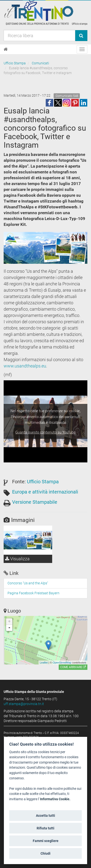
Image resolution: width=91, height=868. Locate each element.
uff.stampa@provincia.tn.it (24, 704)
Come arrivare (73, 667)
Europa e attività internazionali (45, 492)
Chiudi (45, 853)
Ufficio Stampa (15, 63)
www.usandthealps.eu (25, 366)
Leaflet (44, 663)
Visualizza (17, 559)
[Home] (6, 49)
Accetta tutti (45, 816)
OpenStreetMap (62, 663)
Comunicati (40, 63)
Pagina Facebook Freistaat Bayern (33, 593)
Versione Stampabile (35, 502)
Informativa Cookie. (55, 799)
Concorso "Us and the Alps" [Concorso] (28, 583)
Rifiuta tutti (45, 828)
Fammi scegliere (46, 841)
